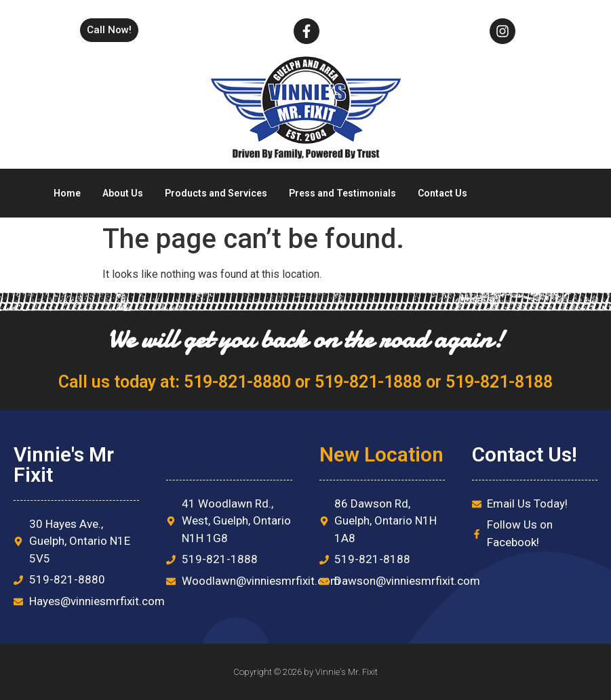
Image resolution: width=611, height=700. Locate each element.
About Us (123, 193)
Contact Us (442, 193)
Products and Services (216, 193)
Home (67, 193)
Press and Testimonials (342, 193)
